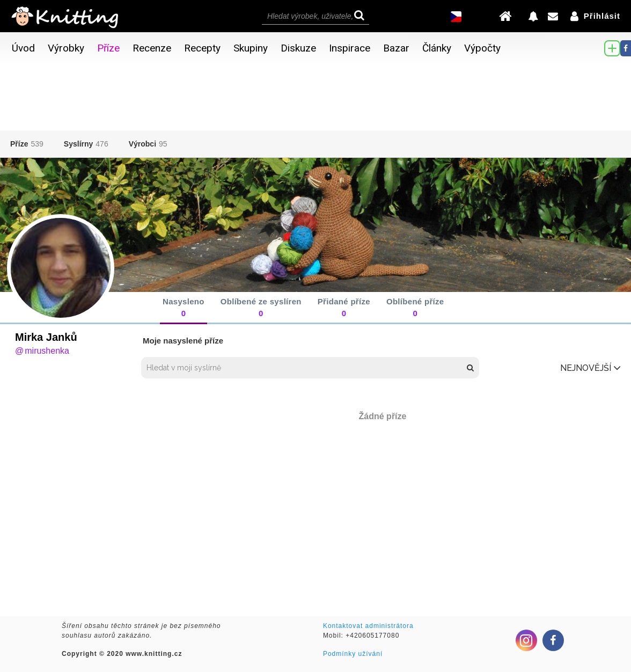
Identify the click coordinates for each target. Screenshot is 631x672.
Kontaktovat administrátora (368, 626)
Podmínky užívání (353, 654)
